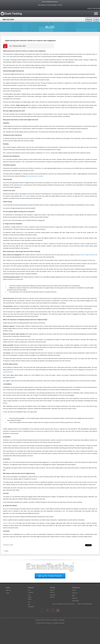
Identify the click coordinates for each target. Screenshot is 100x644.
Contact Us (76, 588)
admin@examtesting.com (52, 2)
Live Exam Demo (30, 597)
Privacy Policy (40, 620)
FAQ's (74, 590)
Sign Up (8, 590)
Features (31, 588)
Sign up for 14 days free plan (50, 576)
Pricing (52, 588)
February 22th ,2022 (18, 47)
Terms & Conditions (52, 620)
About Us (75, 593)
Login (96, 20)
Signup (89, 20)
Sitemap (62, 620)
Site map (75, 598)
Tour (29, 602)
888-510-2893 (96, 8)
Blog (73, 595)
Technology (75, 601)
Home (8, 588)
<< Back (6, 551)
